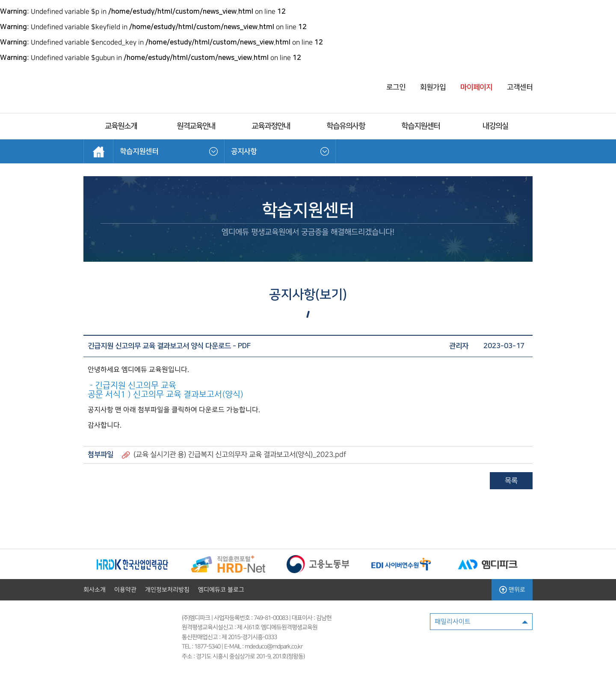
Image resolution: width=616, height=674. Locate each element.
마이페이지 (476, 87)
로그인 (396, 87)
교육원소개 (121, 126)
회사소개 (95, 590)
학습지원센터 (421, 126)
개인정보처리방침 (167, 590)
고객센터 (520, 87)
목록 (511, 481)
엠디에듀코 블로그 (221, 590)
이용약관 (125, 590)
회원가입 (433, 87)
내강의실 (495, 126)
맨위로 (512, 590)
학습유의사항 (346, 126)
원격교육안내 (196, 126)
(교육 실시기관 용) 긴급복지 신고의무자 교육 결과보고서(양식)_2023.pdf (240, 455)
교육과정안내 (271, 126)
